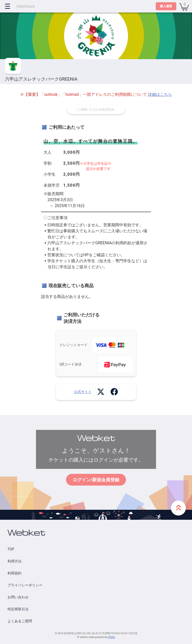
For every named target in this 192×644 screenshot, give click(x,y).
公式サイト (83, 392)
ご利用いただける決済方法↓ (96, 110)
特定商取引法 (18, 609)
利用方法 (14, 561)
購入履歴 (166, 6)
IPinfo (112, 637)
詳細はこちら (160, 94)
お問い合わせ (18, 597)
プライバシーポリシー (25, 585)
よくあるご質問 (20, 621)
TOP (11, 549)
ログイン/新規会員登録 (96, 480)
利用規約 (14, 573)
